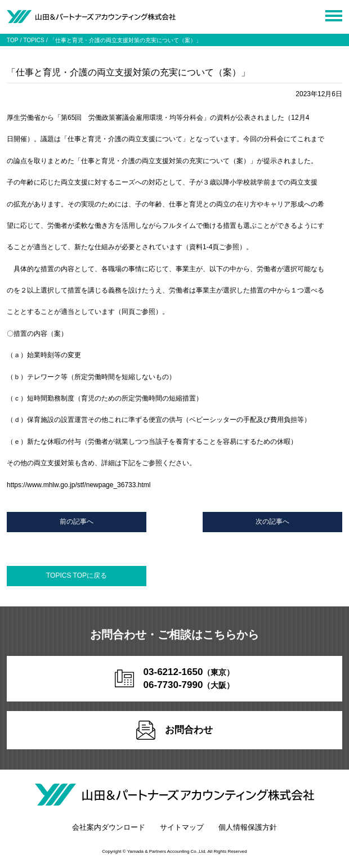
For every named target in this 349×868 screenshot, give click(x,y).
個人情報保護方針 (248, 827)
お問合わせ (174, 730)
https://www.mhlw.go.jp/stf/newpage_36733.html (79, 485)
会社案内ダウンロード (109, 827)
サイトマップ (182, 827)
